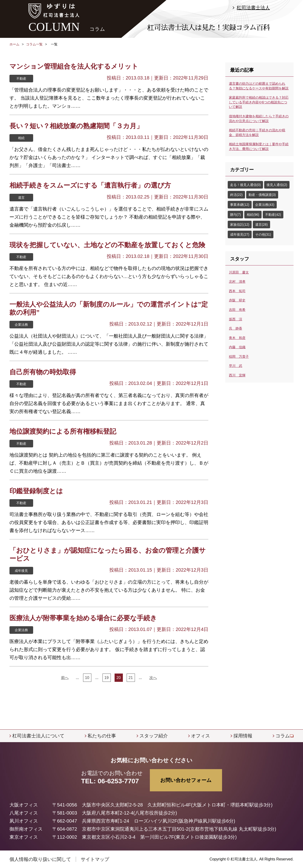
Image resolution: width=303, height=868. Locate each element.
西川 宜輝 (237, 375)
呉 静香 (236, 328)
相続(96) (253, 215)
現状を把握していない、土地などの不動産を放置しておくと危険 (107, 245)
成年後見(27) (240, 234)
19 (107, 678)
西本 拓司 (237, 291)
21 (131, 678)
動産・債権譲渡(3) (262, 195)
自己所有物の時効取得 (43, 372)
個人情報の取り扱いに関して (40, 859)
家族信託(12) (240, 225)
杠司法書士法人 (253, 8)
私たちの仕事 (102, 736)
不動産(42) (273, 215)
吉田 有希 (237, 310)
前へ (65, 678)
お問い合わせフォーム (186, 780)
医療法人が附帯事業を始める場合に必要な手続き (83, 618)
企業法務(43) (265, 205)
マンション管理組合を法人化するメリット (74, 66)
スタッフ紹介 (154, 736)
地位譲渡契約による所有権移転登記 (63, 431)
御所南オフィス (26, 829)
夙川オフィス (24, 821)
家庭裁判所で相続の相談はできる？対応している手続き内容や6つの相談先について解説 (259, 102)
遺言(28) (261, 225)
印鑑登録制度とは (36, 491)
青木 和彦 (237, 338)
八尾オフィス (24, 813)
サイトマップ (95, 859)
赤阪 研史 (237, 300)
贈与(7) (235, 215)
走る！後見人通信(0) (245, 185)
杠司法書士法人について (38, 736)
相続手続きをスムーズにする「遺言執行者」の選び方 (90, 185)
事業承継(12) (240, 205)
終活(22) (236, 195)
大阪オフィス (24, 805)
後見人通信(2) (277, 185)
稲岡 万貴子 (239, 357)
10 (87, 678)
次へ (153, 678)
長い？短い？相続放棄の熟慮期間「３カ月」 (76, 126)
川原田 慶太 (239, 272)
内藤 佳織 (237, 347)
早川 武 (236, 366)
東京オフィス (24, 837)
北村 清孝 (237, 282)
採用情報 (243, 736)
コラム (283, 736)
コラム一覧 (34, 44)
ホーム (14, 44)
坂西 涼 (236, 319)
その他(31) (263, 234)
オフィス (201, 736)
